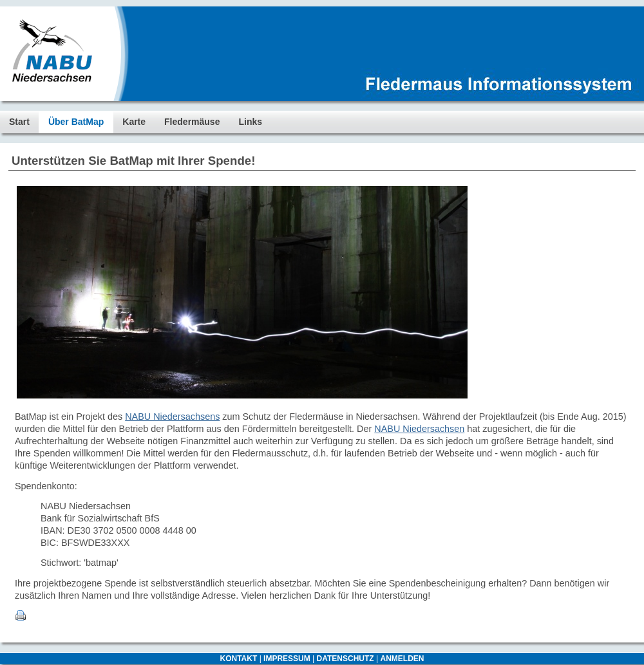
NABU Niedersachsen (419, 429)
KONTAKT (239, 659)
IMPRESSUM (287, 659)
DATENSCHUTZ (346, 659)
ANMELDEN (402, 659)
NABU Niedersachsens (172, 417)
